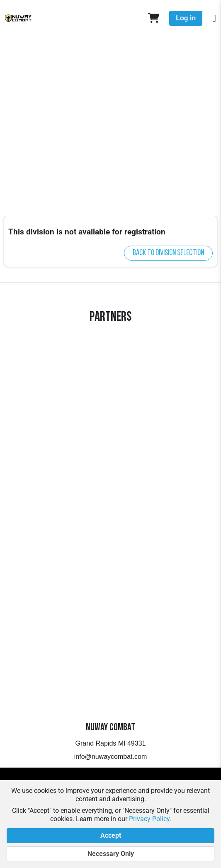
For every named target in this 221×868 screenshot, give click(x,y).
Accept (110, 836)
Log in (186, 18)
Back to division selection (168, 253)
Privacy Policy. (150, 819)
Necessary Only (110, 854)
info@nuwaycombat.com (110, 757)
